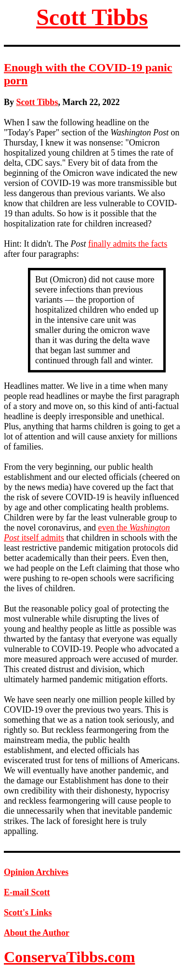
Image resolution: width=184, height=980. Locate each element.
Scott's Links (28, 913)
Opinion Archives (36, 872)
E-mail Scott (27, 892)
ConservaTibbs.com (69, 957)
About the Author (37, 933)
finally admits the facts (128, 244)
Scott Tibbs (92, 17)
